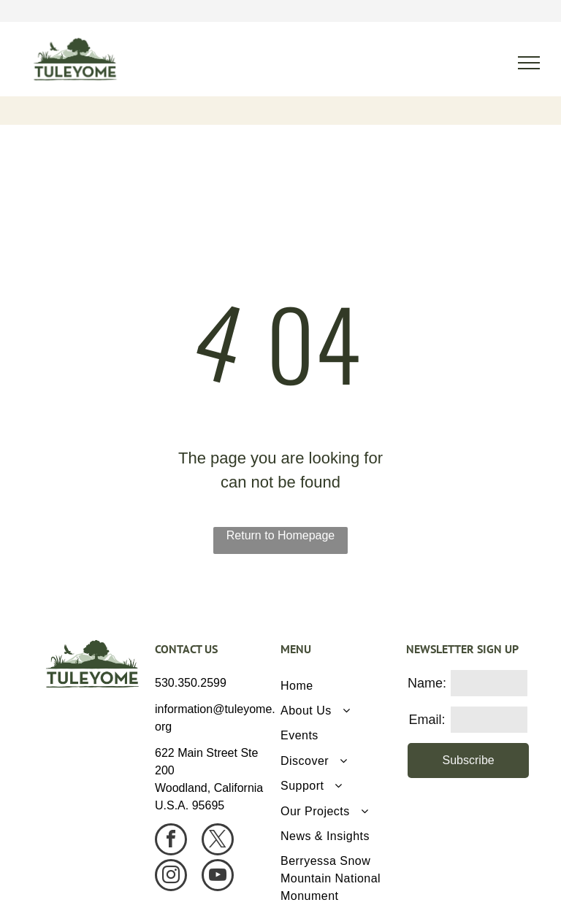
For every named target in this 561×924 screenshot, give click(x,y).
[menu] (529, 63)
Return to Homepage (281, 535)
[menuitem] (338, 685)
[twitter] (218, 841)
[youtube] (218, 877)
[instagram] (171, 877)
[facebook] (171, 841)
